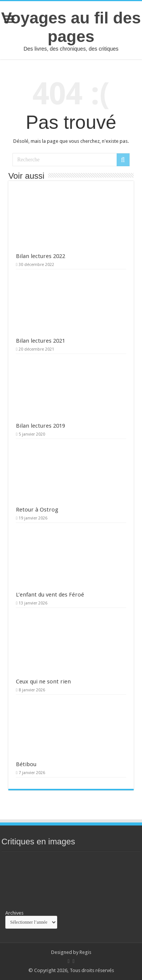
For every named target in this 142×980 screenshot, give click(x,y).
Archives (14, 913)
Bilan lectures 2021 (41, 341)
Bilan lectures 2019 (41, 426)
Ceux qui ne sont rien (43, 682)
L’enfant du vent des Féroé (50, 595)
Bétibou (26, 764)
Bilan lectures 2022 (41, 256)
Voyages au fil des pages (71, 27)
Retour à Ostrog (37, 510)
